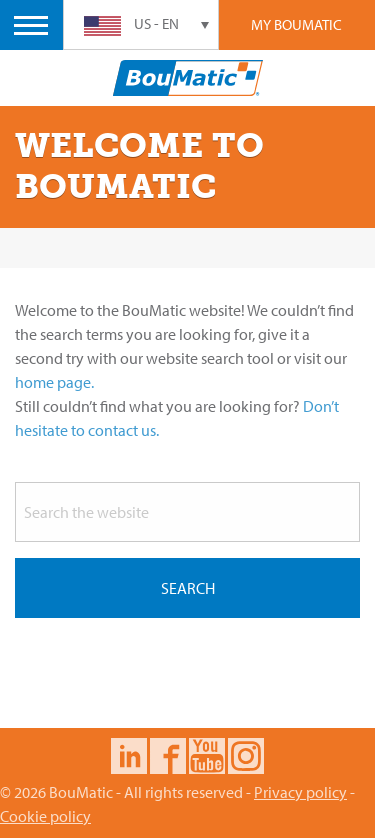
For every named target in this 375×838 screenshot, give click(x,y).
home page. (54, 382)
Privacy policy (300, 792)
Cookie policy (45, 816)
